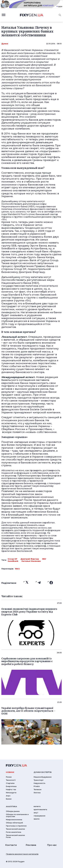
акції (36, 813)
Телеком (38, 789)
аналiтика (11, 806)
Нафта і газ (11, 789)
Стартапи (10, 783)
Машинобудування (43, 777)
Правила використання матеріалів (22, 854)
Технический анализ (15, 829)
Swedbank (13, 561)
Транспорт (39, 780)
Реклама (31, 845)
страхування (39, 816)
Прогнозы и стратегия (16, 826)
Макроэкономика (14, 820)
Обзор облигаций (14, 823)
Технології (11, 780)
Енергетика (11, 786)
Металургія (11, 793)
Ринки (9, 777)
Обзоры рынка (13, 811)
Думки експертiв (43, 772)
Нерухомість (39, 783)
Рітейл (37, 786)
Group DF (12, 559)
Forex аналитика (14, 832)
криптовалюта (40, 810)
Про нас (52, 845)
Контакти (11, 845)
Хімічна (37, 793)
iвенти (37, 819)
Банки (9, 799)
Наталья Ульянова (31, 561)
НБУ (44, 559)
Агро (8, 796)
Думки (5, 44)
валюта (37, 806)
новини (10, 772)
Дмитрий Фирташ (30, 559)
